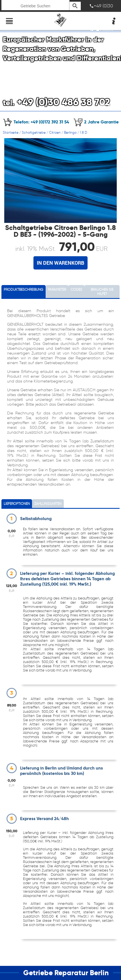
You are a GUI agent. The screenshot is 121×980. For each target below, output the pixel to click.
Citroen (55, 132)
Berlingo (70, 132)
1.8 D (84, 132)
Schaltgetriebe (34, 132)
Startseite (11, 132)
